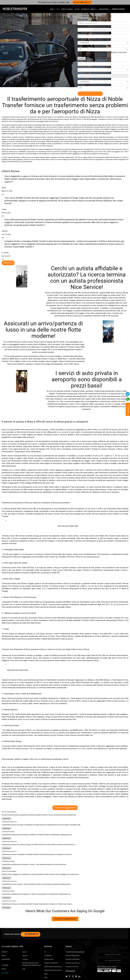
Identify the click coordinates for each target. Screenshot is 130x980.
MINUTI (81, 46)
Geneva (25, 941)
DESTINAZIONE (83, 26)
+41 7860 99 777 (81, 2)
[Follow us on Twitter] (67, 962)
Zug (24, 954)
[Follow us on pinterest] (77, 962)
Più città (5, 958)
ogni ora (85, 16)
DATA (80, 33)
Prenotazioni (118, 9)
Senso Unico (86, 14)
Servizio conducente (72, 945)
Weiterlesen (6, 804)
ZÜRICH (5, 937)
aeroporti (105, 9)
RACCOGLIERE (83, 20)
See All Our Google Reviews (65, 904)
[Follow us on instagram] (74, 962)
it (58, 9)
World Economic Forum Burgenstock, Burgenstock (31, 949)
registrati (113, 940)
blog (46, 959)
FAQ (46, 963)
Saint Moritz (6, 945)
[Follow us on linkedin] (80, 962)
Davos (24, 937)
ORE (79, 39)
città (77, 9)
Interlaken (5, 951)
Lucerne (25, 945)
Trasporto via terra (71, 952)
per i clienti (67, 9)
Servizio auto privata (72, 948)
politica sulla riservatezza (52, 952)
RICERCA (82, 58)
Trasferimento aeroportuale (74, 937)
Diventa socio (48, 945)
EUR (52, 9)
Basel (3, 941)
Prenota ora (8, 254)
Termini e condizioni (51, 948)
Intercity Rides (89, 9)
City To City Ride (50, 967)
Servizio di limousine (72, 941)
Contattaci (47, 941)
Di (45, 937)
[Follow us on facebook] (70, 962)
